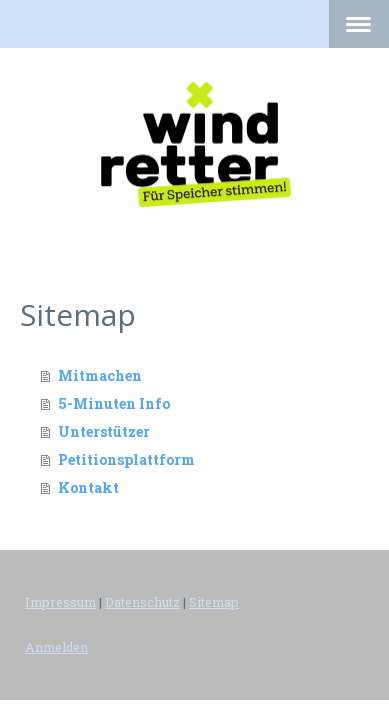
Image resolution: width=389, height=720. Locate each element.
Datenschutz (142, 602)
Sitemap (214, 602)
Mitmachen (100, 375)
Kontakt (88, 487)
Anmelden (56, 647)
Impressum (60, 602)
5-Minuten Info (114, 403)
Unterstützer (104, 431)
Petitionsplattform (126, 459)
